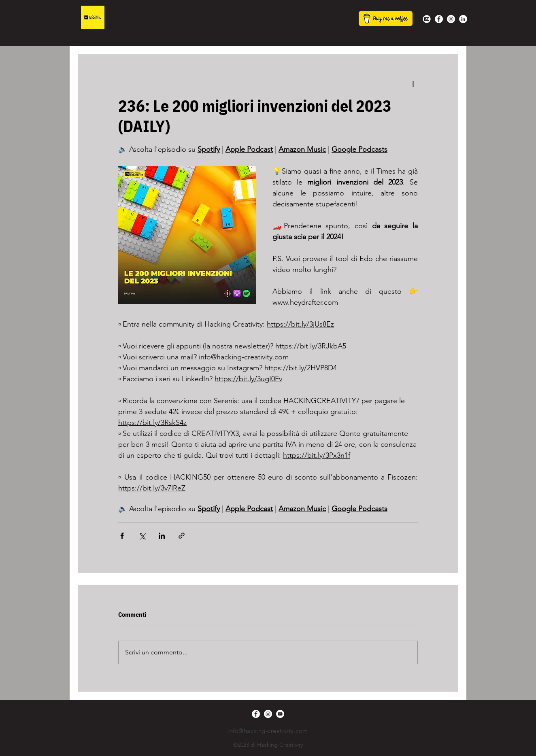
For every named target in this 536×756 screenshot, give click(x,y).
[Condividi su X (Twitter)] (142, 536)
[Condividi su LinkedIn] (162, 536)
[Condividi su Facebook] (122, 536)
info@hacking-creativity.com (268, 731)
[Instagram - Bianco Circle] (451, 19)
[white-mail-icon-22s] (427, 19)
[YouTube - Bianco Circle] (280, 714)
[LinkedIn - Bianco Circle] (463, 19)
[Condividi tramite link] (182, 536)
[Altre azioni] (413, 83)
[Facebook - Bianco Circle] (439, 19)
